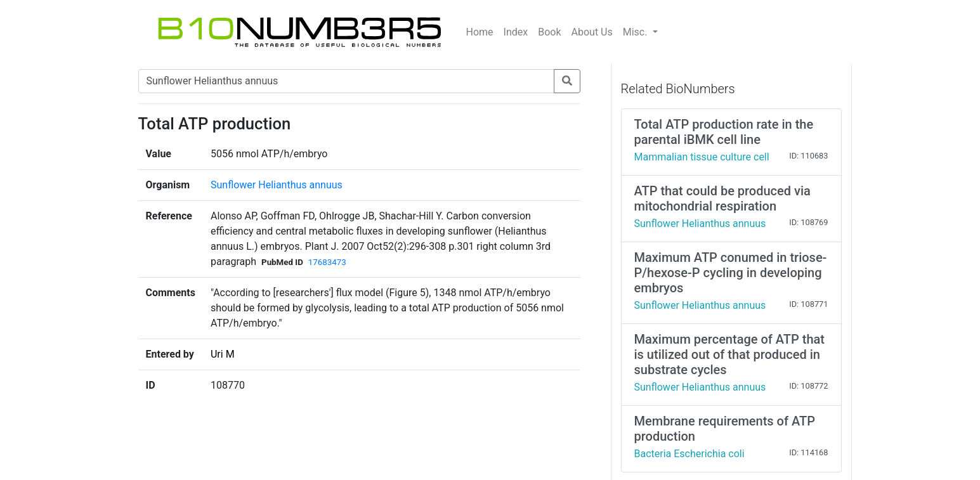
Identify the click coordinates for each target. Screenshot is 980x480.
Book (549, 32)
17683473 (327, 262)
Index (516, 32)
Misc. (637, 32)
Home (480, 32)
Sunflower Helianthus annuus (277, 185)
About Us (592, 32)
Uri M (223, 354)
